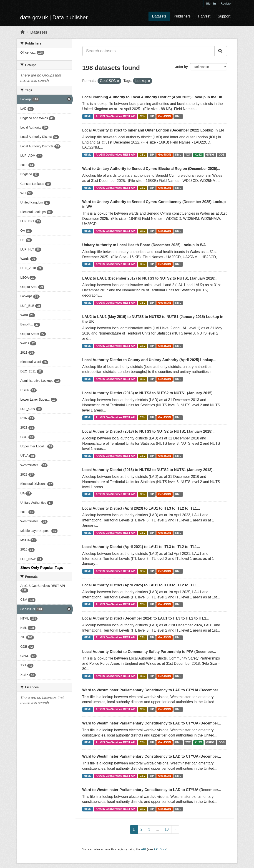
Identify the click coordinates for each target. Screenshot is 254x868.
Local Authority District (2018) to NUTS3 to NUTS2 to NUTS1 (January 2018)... (149, 431)
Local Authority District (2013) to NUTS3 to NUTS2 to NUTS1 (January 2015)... (149, 393)
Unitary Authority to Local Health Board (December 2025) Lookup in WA (144, 245)
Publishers (182, 16)
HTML (88, 116)
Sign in (211, 4)
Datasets (159, 16)
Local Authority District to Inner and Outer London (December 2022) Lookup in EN (153, 130)
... (157, 829)
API (143, 849)
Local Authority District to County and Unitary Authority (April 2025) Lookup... (149, 360)
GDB (222, 155)
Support (224, 16)
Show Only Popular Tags (42, 568)
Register (226, 4)
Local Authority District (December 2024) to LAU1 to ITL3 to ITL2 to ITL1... (146, 618)
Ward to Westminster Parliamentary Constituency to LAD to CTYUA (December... (152, 690)
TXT (188, 155)
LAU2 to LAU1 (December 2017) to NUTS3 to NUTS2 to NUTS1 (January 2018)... (150, 278)
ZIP (152, 116)
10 (167, 829)
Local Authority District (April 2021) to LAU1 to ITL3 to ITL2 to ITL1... (141, 547)
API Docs (160, 849)
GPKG (210, 155)
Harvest (204, 16)
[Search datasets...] (148, 51)
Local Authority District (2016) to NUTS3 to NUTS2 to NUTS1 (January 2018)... (149, 470)
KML (178, 116)
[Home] (23, 32)
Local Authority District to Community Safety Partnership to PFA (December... (149, 652)
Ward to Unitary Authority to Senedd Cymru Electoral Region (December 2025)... (151, 169)
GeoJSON (165, 116)
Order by (181, 67)
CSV (143, 116)
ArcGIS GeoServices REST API (116, 116)
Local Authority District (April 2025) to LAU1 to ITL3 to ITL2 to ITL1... (141, 585)
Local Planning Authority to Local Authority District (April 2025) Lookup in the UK (153, 97)
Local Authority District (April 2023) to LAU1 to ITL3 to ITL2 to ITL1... (141, 508)
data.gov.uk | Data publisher (54, 17)
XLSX (198, 155)
